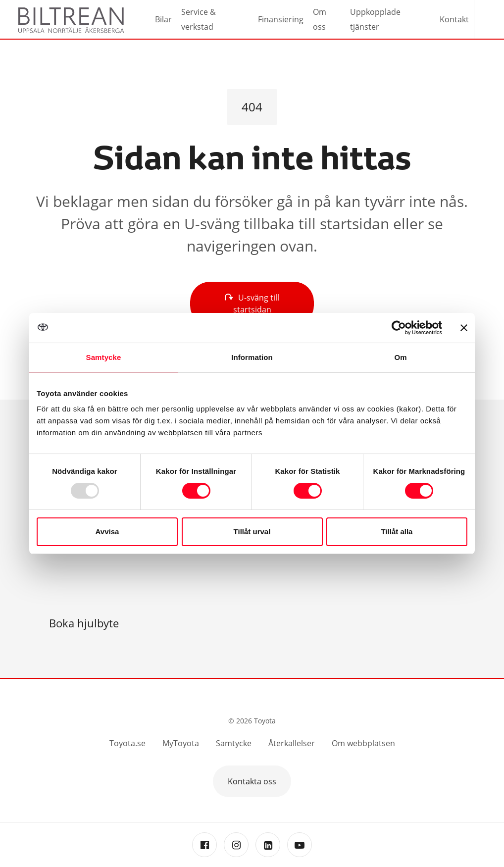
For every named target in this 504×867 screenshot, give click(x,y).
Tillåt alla (397, 532)
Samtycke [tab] (104, 357)
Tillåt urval (252, 532)
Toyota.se (127, 743)
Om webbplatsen (363, 743)
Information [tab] (252, 357)
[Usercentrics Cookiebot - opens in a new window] (399, 328)
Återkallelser (292, 743)
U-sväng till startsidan (252, 304)
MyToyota (181, 743)
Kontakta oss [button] (252, 781)
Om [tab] (400, 357)
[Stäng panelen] (464, 328)
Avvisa (107, 532)
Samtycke (234, 743)
